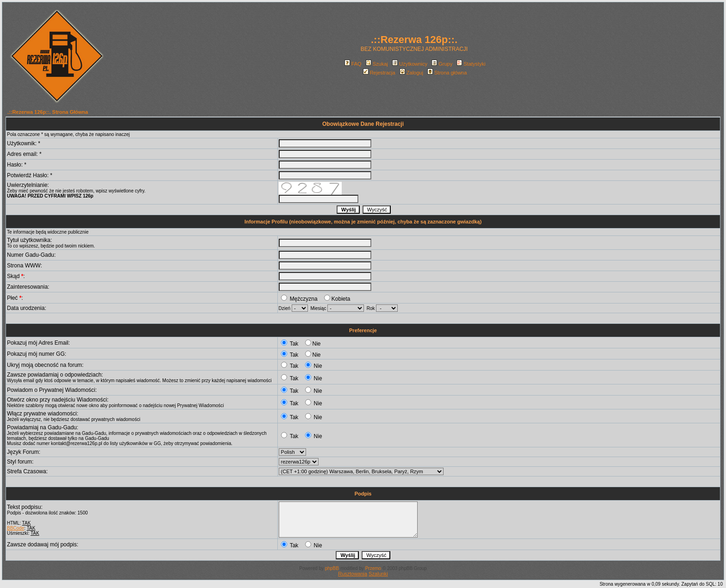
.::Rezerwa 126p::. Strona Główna (48, 112)
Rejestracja (379, 73)
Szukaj (377, 64)
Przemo (373, 568)
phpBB (332, 568)
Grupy (442, 64)
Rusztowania (353, 574)
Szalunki (378, 574)
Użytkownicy (410, 64)
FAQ (353, 64)
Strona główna (447, 73)
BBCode (16, 528)
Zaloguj (411, 73)
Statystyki (471, 64)
